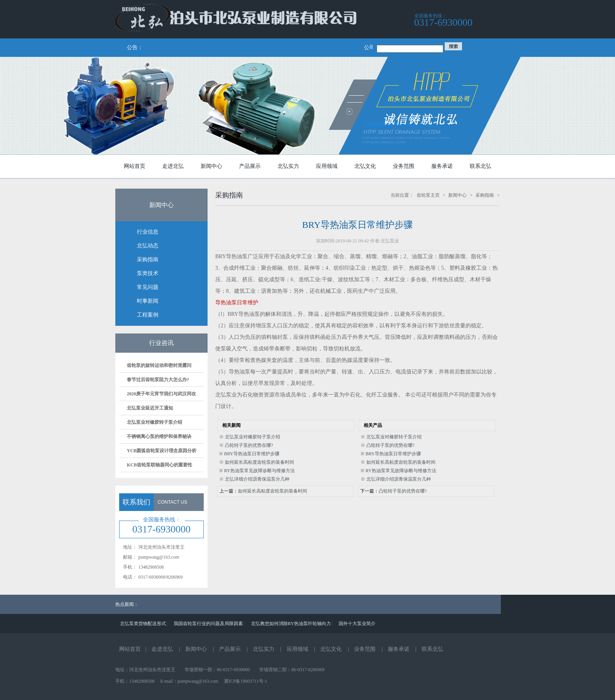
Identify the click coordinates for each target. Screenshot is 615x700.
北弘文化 (331, 649)
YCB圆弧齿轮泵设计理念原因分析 (162, 451)
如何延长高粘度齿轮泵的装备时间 (259, 462)
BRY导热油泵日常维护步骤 (252, 454)
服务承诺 (399, 649)
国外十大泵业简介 (357, 624)
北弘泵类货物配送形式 (143, 624)
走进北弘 (162, 649)
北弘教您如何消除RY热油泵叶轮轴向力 (291, 624)
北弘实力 (264, 649)
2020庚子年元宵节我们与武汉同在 (161, 394)
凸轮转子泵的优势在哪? (249, 445)
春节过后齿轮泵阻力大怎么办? (158, 380)
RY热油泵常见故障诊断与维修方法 (259, 471)
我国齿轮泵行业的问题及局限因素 (208, 624)
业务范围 (365, 649)
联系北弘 (432, 649)
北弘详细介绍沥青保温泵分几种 (257, 479)
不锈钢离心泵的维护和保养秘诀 (159, 436)
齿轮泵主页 (428, 195)
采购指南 (485, 195)
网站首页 (130, 649)
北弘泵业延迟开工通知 (150, 408)
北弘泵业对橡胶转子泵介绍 (155, 422)
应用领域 (298, 649)
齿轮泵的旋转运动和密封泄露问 (159, 365)
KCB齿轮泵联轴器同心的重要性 (160, 465)
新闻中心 (457, 195)
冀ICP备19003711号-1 (246, 681)
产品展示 (230, 649)
